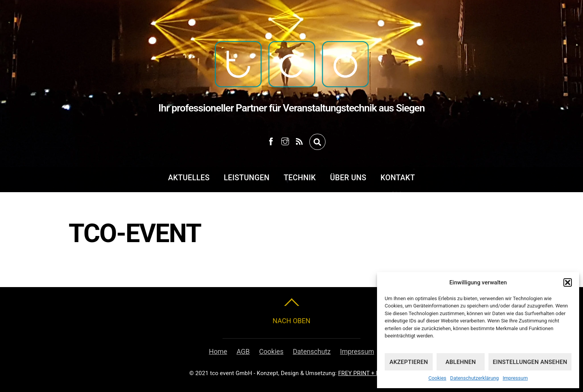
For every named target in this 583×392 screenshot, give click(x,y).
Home (218, 352)
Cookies (438, 378)
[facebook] (271, 140)
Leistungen (247, 178)
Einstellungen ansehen (530, 362)
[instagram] (285, 140)
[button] (568, 282)
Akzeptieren (409, 362)
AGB (243, 352)
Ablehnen (461, 362)
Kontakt (398, 178)
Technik (300, 178)
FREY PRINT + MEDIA (366, 373)
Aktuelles (189, 178)
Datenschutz (312, 352)
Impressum (515, 378)
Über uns (348, 178)
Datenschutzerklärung (474, 378)
